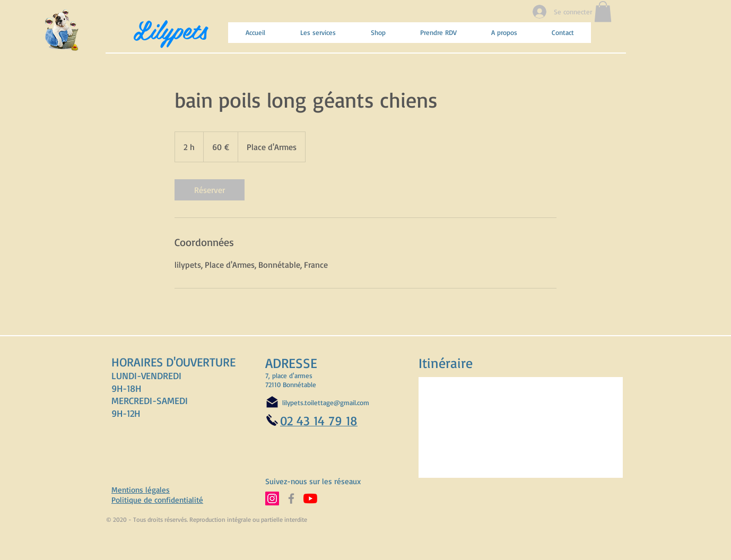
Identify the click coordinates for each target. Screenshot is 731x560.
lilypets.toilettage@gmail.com (326, 402)
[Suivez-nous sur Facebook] (291, 498)
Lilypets (170, 29)
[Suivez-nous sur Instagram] (272, 498)
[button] (603, 11)
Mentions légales (141, 490)
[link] (210, 190)
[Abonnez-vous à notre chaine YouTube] (310, 498)
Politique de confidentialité (157, 500)
